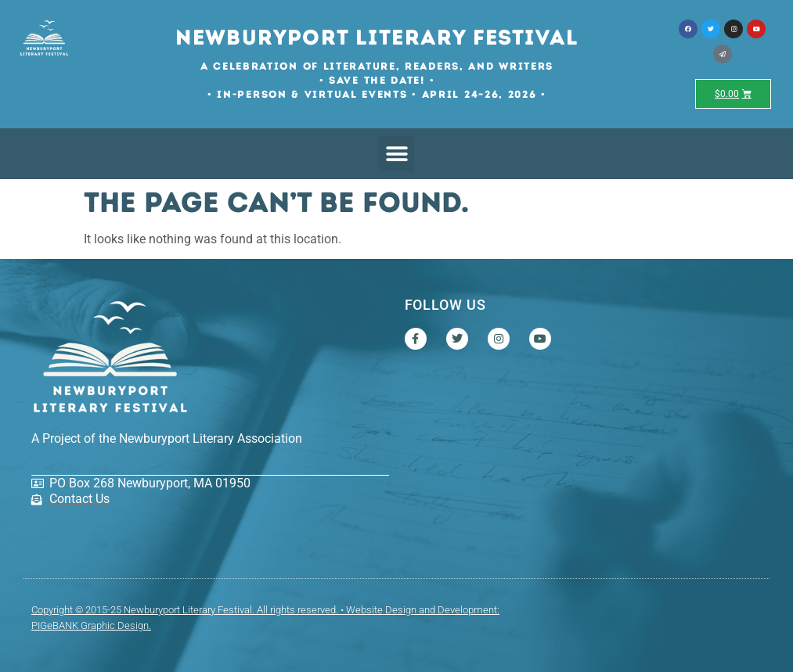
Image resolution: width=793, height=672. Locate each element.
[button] (396, 154)
